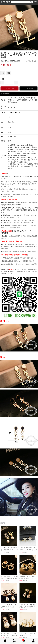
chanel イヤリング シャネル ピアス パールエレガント (9, 595)
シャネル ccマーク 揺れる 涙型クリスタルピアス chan (28, 595)
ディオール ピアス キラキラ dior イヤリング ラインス (28, 624)
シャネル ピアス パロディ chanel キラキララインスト (28, 567)
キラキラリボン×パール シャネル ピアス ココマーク (9, 624)
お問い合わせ (31, 61)
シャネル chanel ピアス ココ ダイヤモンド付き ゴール (10, 567)
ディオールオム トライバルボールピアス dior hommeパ (9, 538)
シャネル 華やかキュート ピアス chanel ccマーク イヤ (28, 538)
